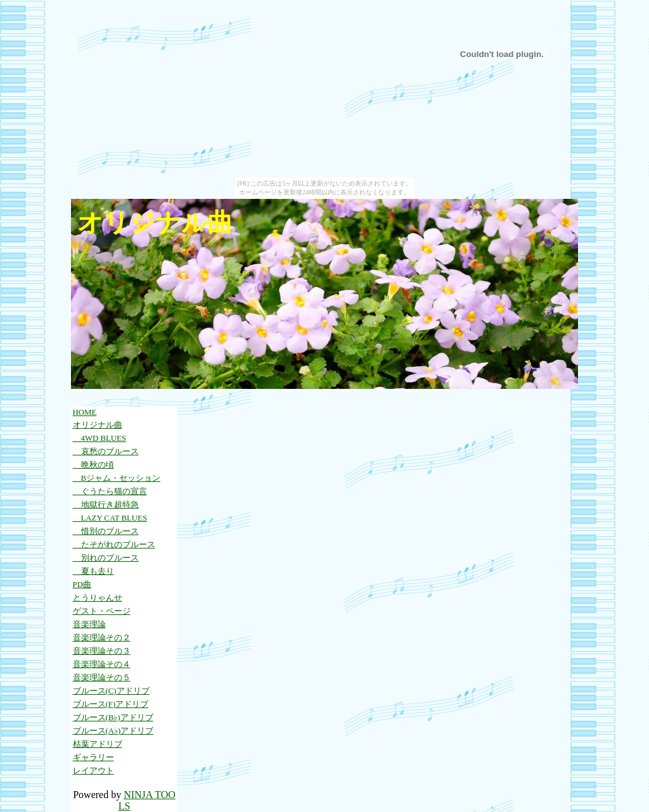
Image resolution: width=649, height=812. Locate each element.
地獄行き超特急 (106, 505)
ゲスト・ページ (102, 611)
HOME (85, 412)
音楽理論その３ (102, 651)
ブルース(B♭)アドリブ (113, 718)
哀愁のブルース (106, 452)
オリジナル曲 (98, 425)
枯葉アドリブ (98, 744)
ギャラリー (93, 758)
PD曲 (82, 585)
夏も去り (93, 571)
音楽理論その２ (102, 638)
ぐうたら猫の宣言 (110, 492)
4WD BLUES (100, 438)
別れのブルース (106, 558)
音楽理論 (89, 625)
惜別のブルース (106, 531)
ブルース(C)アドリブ (111, 691)
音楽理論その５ (102, 678)
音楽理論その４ (102, 664)
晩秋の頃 (93, 465)
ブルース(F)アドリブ (111, 704)
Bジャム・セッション (117, 478)
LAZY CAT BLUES (110, 518)
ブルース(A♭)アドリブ (113, 731)
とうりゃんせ (98, 598)
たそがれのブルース (114, 545)
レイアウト (93, 771)
